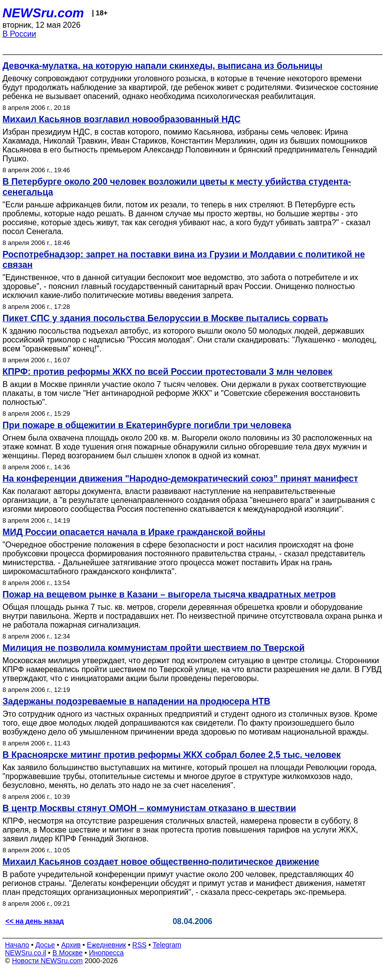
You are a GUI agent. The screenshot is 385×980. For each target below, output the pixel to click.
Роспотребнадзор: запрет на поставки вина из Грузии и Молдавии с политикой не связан (184, 260)
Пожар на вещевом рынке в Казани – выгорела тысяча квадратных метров (169, 594)
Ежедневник (107, 945)
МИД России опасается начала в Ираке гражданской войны (134, 532)
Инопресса (107, 953)
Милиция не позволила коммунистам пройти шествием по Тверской (154, 648)
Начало (17, 945)
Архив (71, 945)
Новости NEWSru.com (47, 961)
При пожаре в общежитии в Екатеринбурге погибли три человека (147, 425)
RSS (139, 945)
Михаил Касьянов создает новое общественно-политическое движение (161, 862)
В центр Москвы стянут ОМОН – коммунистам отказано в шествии (149, 808)
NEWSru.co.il (25, 953)
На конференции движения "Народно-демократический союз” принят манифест (180, 479)
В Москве (68, 953)
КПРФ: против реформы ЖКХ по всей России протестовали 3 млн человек (168, 372)
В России (19, 34)
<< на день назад (35, 921)
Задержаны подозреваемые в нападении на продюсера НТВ (136, 701)
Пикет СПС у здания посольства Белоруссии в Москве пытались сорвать (165, 318)
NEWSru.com (43, 13)
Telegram (167, 945)
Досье (45, 945)
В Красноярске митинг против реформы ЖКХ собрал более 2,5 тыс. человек (172, 755)
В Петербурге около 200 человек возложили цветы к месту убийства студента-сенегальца (177, 187)
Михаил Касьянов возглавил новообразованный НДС (121, 119)
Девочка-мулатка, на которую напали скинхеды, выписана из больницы (163, 66)
